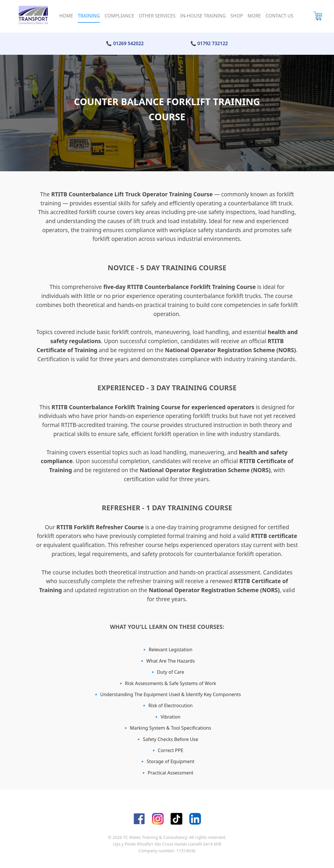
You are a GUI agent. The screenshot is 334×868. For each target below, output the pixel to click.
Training (89, 16)
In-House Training (203, 16)
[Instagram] (158, 819)
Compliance (119, 16)
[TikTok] (176, 819)
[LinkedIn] (195, 819)
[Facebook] (139, 819)
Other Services (157, 16)
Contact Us (280, 16)
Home (66, 16)
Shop (237, 16)
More (254, 16)
